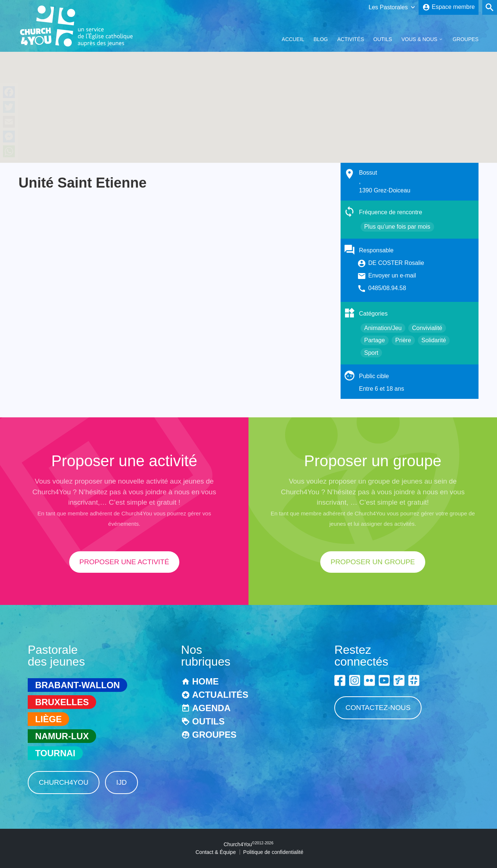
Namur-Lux (62, 736)
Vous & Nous (419, 39)
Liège (48, 719)
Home (206, 681)
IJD (121, 782)
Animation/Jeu (383, 328)
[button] (248, 100)
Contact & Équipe (216, 852)
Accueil (293, 39)
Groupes (466, 39)
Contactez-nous (378, 708)
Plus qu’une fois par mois (397, 227)
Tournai (55, 753)
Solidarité (434, 340)
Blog (321, 39)
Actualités (220, 695)
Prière (403, 340)
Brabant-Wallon (77, 685)
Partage (375, 340)
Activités (351, 39)
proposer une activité (124, 562)
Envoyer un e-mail (392, 275)
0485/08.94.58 (387, 288)
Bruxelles (62, 702)
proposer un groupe (373, 562)
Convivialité (427, 328)
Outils (383, 39)
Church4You (64, 782)
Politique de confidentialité (273, 852)
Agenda (212, 708)
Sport (371, 353)
